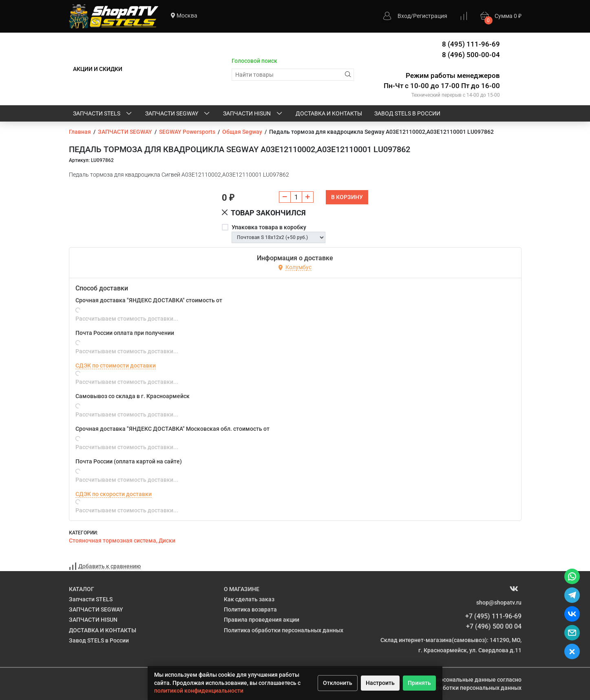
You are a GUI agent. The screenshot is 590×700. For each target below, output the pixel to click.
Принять (419, 683)
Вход (404, 16)
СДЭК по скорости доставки (114, 494)
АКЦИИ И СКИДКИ (98, 69)
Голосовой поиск (254, 61)
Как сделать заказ (249, 599)
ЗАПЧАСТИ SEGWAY (178, 114)
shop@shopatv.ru (499, 603)
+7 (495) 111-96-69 (493, 616)
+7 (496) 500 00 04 (494, 626)
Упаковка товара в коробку (269, 227)
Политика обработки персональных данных (284, 630)
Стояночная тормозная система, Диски (122, 541)
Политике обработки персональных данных (462, 688)
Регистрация (430, 16)
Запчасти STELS (103, 114)
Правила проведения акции (262, 620)
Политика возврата (250, 609)
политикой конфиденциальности (199, 691)
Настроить (380, 683)
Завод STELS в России (407, 113)
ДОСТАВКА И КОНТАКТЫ (329, 113)
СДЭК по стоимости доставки (116, 366)
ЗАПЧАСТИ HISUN (253, 114)
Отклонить (338, 683)
